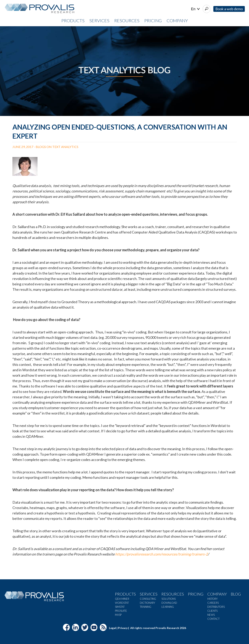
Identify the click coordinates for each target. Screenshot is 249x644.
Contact (213, 619)
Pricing (196, 594)
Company (217, 594)
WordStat (122, 603)
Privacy (123, 628)
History (212, 599)
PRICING (153, 21)
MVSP (118, 615)
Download (169, 603)
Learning (168, 607)
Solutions (169, 599)
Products (125, 594)
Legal (112, 628)
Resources (173, 594)
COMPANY (177, 21)
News (211, 615)
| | (195, 9)
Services (149, 594)
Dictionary (147, 603)
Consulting (148, 599)
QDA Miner (122, 599)
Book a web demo (229, 9)
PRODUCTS (73, 21)
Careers (213, 603)
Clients (212, 611)
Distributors (216, 607)
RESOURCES (127, 21)
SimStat (120, 607)
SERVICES (99, 21)
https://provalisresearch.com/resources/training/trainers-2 (161, 554)
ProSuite (121, 611)
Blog (236, 594)
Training (146, 607)
